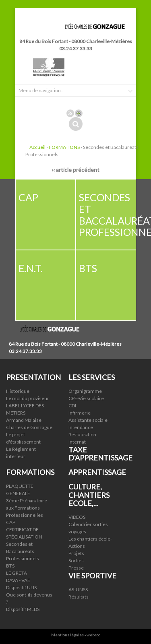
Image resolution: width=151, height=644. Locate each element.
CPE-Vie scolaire (86, 398)
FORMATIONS (64, 147)
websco (93, 635)
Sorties (76, 560)
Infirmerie (80, 413)
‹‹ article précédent (75, 170)
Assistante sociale (88, 420)
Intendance (81, 427)
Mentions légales (67, 635)
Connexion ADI (79, 113)
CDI (72, 406)
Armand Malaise (24, 420)
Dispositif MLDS (23, 609)
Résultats (79, 597)
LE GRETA (17, 573)
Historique (18, 391)
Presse (76, 568)
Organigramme (85, 391)
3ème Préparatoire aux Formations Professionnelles (27, 508)
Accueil (37, 147)
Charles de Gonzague (29, 427)
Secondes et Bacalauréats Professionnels (23, 551)
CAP (11, 522)
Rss (70, 113)
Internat (77, 442)
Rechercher (76, 124)
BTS (10, 566)
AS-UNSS (78, 589)
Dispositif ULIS (21, 587)
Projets (76, 553)
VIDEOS (77, 517)
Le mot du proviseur (28, 398)
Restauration (82, 434)
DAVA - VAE (18, 580)
